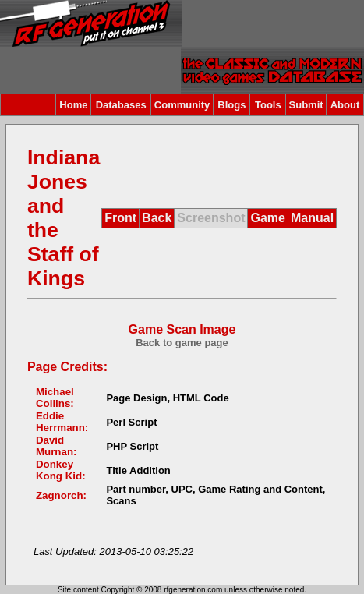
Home (73, 105)
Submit (306, 105)
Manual (312, 218)
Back (157, 218)
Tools (268, 105)
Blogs (231, 105)
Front (120, 218)
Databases (121, 105)
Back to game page (182, 343)
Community (182, 105)
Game (267, 218)
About (345, 105)
